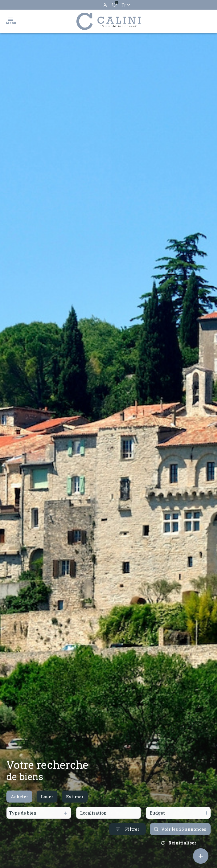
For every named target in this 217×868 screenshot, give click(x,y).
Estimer (75, 812)
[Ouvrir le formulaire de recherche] (127, 844)
